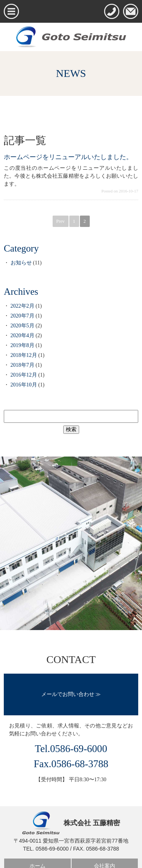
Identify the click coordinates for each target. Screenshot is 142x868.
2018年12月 (24, 355)
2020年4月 (23, 335)
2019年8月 (23, 345)
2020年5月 (23, 326)
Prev (61, 221)
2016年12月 (24, 375)
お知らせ (21, 263)
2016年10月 (24, 385)
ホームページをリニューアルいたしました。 (68, 157)
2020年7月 (23, 316)
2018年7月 (23, 365)
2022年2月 (23, 306)
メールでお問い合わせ (68, 694)
